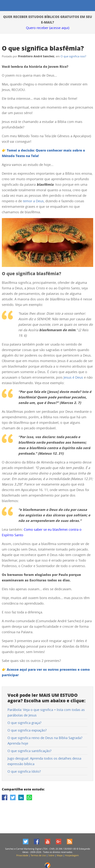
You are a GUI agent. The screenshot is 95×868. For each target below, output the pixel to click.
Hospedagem (72, 855)
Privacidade (22, 855)
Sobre (51, 855)
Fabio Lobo (48, 865)
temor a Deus (33, 201)
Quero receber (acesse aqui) (48, 28)
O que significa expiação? (27, 730)
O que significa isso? (73, 56)
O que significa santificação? (29, 751)
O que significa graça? (24, 723)
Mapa (60, 855)
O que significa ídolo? (24, 771)
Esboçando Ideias (5, 6)
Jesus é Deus (73, 377)
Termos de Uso (38, 855)
